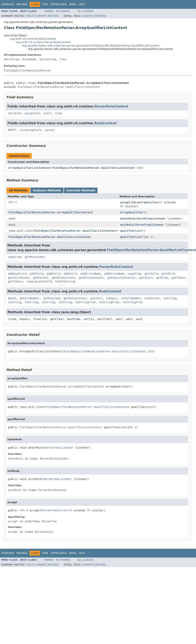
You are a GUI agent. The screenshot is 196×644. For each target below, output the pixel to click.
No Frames (63, 11)
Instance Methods (47, 190)
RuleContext (105, 123)
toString (170, 298)
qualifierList (131, 231)
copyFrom (15, 257)
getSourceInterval (122, 278)
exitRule (127, 225)
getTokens (15, 281)
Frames (49, 11)
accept (125, 202)
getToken (178, 278)
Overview (8, 4)
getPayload (52, 298)
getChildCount (19, 278)
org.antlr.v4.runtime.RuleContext (33, 39)
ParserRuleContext (111, 106)
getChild (151, 274)
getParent (41, 278)
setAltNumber (131, 298)
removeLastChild (39, 281)
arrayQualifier (132, 212)
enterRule (128, 219)
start (47, 113)
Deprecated (59, 4)
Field (30, 16)
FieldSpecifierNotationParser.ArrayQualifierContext (51, 212)
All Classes (86, 11)
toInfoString (65, 281)
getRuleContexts (91, 278)
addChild (37, 274)
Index (73, 4)
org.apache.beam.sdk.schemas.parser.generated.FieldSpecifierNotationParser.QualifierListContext (91, 46)
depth (12, 298)
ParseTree (12, 59)
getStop (162, 278)
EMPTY (12, 130)
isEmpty (112, 298)
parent (50, 130)
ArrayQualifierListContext (30, 168)
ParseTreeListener (151, 219)
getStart (146, 278)
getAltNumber (30, 298)
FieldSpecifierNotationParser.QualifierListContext (59, 87)
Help (82, 4)
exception (32, 113)
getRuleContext (63, 278)
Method (53, 16)
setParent (152, 298)
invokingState (31, 130)
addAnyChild (17, 274)
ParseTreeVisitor (145, 202)
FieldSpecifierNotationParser (28, 71)
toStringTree (85, 302)
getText (96, 298)
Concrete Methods (81, 190)
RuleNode (29, 59)
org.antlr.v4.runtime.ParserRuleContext (43, 42)
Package (22, 4)
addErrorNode (90, 274)
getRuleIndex (35, 257)
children (15, 113)
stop (58, 113)
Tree (45, 4)
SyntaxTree (48, 59)
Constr (41, 16)
